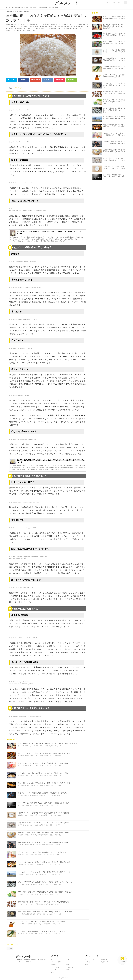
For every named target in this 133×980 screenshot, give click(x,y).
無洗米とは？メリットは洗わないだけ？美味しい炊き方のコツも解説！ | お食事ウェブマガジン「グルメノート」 (47, 233)
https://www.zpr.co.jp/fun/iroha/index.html (24, 439)
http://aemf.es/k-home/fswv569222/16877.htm (26, 502)
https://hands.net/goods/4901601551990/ (24, 261)
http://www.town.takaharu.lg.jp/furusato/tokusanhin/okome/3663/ (28, 211)
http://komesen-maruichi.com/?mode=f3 (24, 588)
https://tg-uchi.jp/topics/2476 (21, 395)
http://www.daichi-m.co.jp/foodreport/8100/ (25, 638)
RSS (87, 964)
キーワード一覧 (90, 959)
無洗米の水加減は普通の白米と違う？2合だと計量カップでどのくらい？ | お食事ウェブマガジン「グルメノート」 (48, 461)
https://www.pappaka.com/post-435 (23, 348)
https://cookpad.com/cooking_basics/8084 (24, 528)
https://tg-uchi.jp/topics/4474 (21, 110)
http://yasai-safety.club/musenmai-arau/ (24, 183)
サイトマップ (104, 962)
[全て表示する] (19, 88)
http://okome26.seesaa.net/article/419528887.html (27, 287)
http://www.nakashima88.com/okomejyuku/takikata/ (27, 716)
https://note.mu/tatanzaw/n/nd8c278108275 (25, 319)
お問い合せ (89, 962)
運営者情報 (104, 959)
